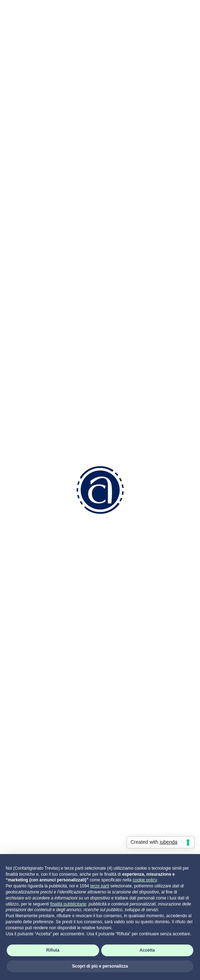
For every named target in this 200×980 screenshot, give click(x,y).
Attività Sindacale (33, 802)
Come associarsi (33, 719)
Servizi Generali (31, 792)
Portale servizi (35, 838)
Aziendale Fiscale (33, 774)
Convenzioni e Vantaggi (41, 729)
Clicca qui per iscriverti (39, 355)
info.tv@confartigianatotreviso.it (64, 645)
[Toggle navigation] (190, 12)
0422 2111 (35, 618)
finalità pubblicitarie (68, 904)
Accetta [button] (147, 950)
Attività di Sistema (34, 811)
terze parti (100, 886)
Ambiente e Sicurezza (39, 783)
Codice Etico (27, 738)
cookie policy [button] (145, 880)
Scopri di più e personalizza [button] (100, 966)
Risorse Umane (31, 764)
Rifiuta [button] (53, 950)
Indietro (100, 41)
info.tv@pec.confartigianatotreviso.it (69, 659)
